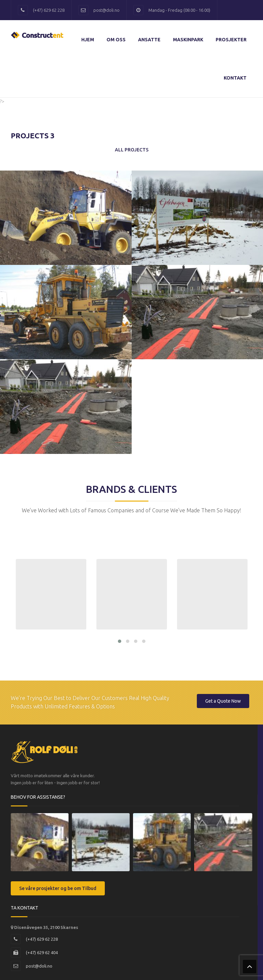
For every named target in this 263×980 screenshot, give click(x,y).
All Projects (132, 150)
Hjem (88, 40)
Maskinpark (188, 40)
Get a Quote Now (223, 700)
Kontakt (235, 78)
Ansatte (149, 40)
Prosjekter (231, 40)
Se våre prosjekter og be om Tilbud (58, 887)
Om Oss (116, 40)
